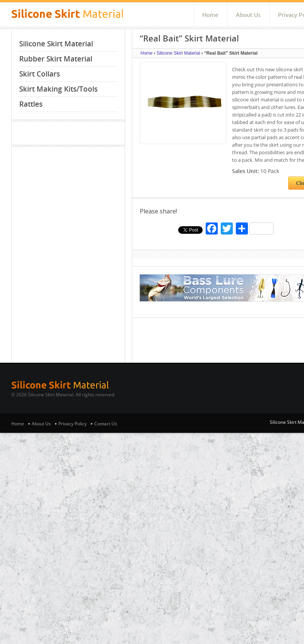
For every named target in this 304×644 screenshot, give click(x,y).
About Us (248, 15)
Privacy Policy (73, 424)
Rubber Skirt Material (56, 59)
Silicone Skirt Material (56, 44)
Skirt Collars (40, 74)
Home (210, 15)
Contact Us (106, 424)
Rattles (31, 104)
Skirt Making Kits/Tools (58, 89)
